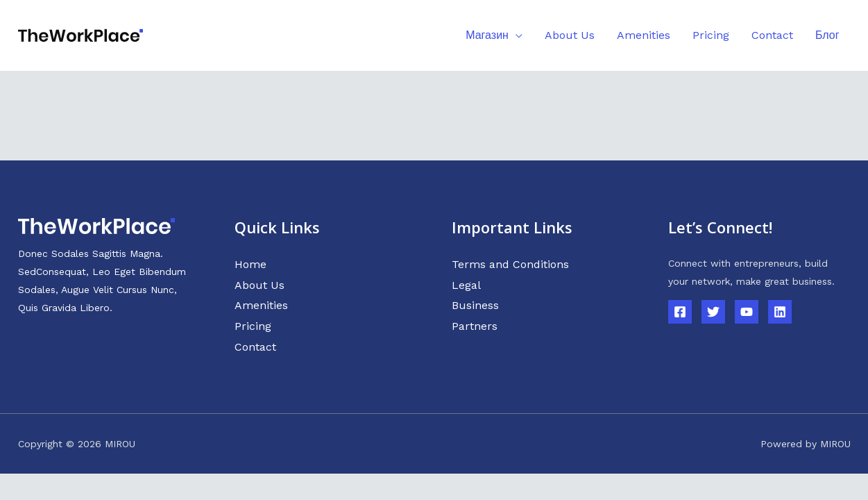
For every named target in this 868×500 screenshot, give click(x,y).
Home (250, 264)
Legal (466, 285)
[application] (516, 35)
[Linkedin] (780, 312)
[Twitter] (713, 312)
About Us (259, 285)
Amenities (261, 305)
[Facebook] (680, 312)
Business (475, 305)
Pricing (253, 326)
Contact (255, 347)
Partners (475, 326)
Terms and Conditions (510, 264)
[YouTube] (747, 312)
